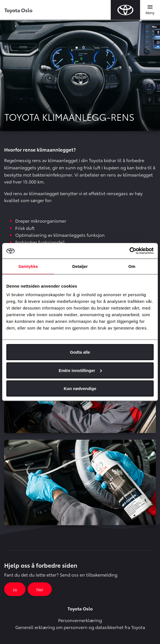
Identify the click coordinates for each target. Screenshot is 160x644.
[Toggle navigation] (150, 10)
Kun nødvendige (80, 388)
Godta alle (80, 352)
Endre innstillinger (80, 370)
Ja (15, 589)
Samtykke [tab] (28, 266)
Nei (40, 589)
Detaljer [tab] (80, 266)
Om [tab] (132, 266)
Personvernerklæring (80, 620)
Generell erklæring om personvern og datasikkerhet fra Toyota (80, 627)
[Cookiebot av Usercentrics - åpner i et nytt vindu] (129, 251)
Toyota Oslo (18, 10)
